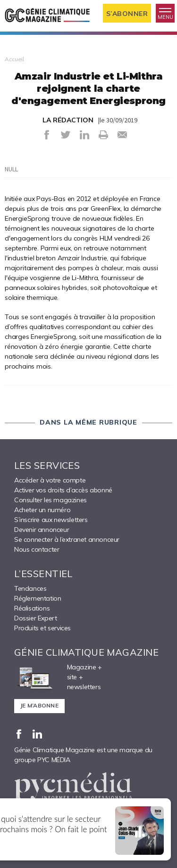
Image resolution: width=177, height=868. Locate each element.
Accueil (14, 59)
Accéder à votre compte (50, 480)
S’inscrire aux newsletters (51, 520)
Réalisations (32, 608)
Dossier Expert (35, 618)
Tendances (30, 588)
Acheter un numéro (42, 510)
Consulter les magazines (51, 500)
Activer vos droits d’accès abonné (63, 490)
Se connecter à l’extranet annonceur (67, 539)
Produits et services (42, 628)
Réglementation (38, 598)
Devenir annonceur (42, 530)
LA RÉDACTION (68, 120)
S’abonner (127, 14)
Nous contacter (37, 549)
